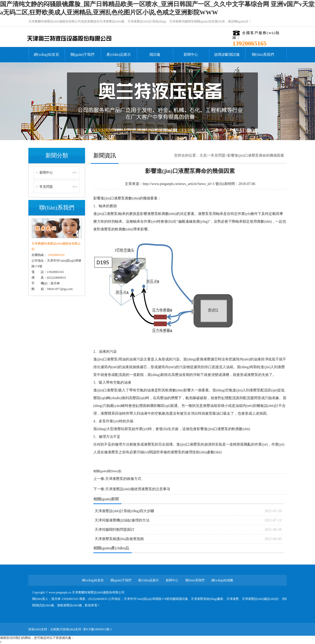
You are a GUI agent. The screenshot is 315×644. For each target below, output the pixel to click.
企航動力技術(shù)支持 (66, 629)
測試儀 (155, 55)
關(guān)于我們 (83, 55)
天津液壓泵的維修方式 (123, 479)
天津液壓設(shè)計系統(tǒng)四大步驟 (124, 511)
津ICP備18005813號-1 (97, 629)
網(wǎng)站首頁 (46, 55)
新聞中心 (191, 55)
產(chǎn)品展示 (119, 55)
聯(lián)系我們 (263, 55)
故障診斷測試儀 (227, 55)
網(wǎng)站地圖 (222, 580)
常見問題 (46, 187)
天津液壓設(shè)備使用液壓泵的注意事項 (138, 489)
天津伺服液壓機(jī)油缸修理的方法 (122, 520)
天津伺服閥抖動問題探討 (114, 530)
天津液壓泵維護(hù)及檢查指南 (119, 539)
